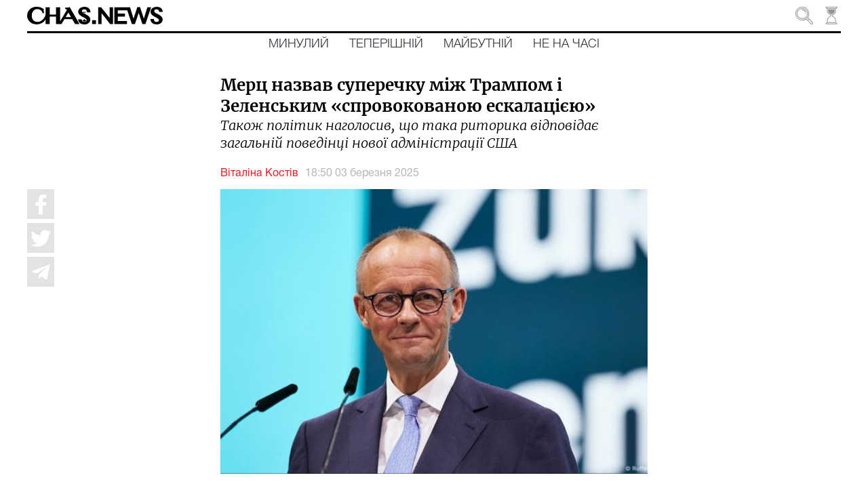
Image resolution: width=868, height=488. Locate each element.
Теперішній (386, 44)
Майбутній (478, 44)
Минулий (299, 44)
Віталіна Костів (259, 174)
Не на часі (566, 44)
